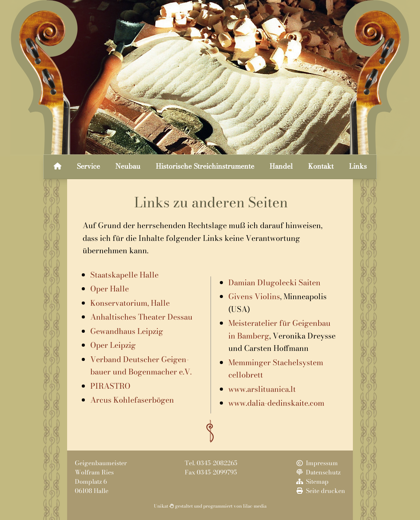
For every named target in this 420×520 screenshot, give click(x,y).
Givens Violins (254, 296)
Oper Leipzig (113, 345)
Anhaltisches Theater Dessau (141, 317)
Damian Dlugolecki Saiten (274, 282)
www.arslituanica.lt (262, 389)
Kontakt (321, 166)
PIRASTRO (110, 386)
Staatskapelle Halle (124, 275)
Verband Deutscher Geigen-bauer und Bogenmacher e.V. (141, 366)
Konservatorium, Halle (130, 303)
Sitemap (312, 481)
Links (358, 166)
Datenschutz (318, 472)
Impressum (316, 463)
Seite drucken (320, 491)
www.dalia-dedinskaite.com (276, 403)
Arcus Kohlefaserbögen (132, 400)
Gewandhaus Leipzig (127, 331)
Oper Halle (110, 289)
